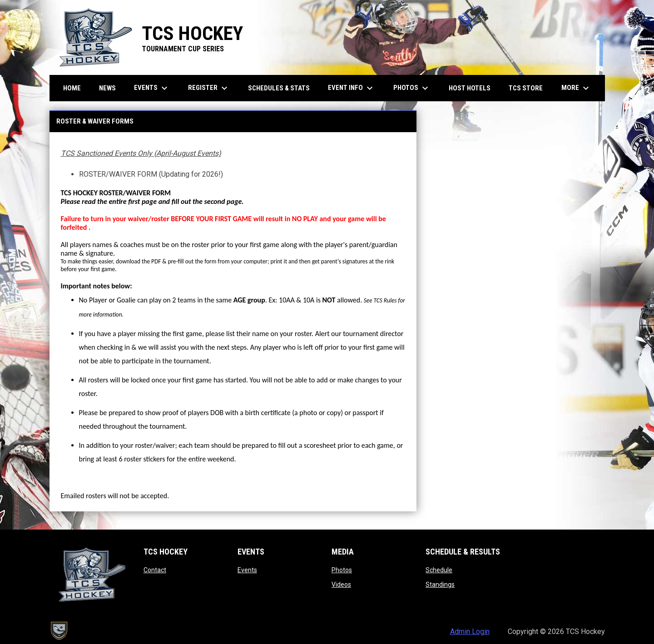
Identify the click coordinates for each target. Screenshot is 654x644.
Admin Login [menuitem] (470, 632)
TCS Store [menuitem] (529, 88)
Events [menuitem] (152, 88)
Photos (342, 570)
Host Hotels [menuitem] (470, 88)
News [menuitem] (107, 88)
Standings (440, 585)
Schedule (439, 570)
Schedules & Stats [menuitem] (279, 88)
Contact (155, 570)
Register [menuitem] (209, 88)
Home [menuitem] (72, 88)
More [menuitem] (576, 88)
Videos (341, 585)
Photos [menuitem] (412, 88)
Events (247, 570)
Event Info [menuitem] (352, 88)
